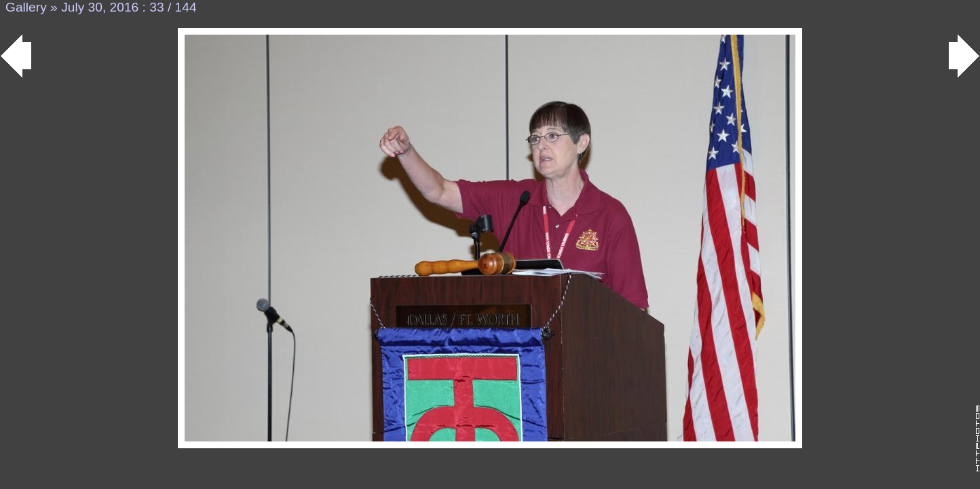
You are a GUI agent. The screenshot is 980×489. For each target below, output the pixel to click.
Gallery (26, 7)
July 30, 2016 (100, 7)
